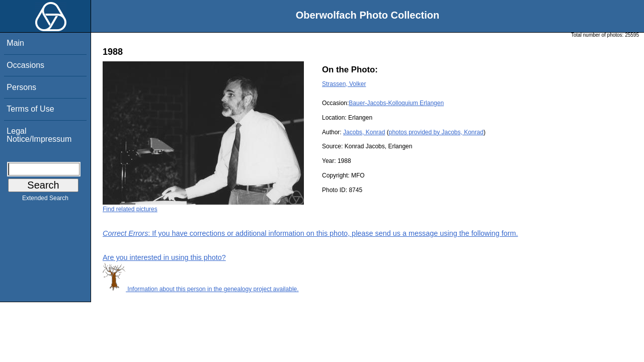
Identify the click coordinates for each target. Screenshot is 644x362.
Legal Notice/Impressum (39, 135)
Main (15, 43)
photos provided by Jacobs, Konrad (436, 132)
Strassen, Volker (344, 84)
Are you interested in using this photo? (164, 257)
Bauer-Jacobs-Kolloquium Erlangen (396, 103)
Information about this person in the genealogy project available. (201, 289)
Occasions (25, 65)
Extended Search (45, 200)
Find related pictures (130, 209)
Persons (21, 87)
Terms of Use (30, 109)
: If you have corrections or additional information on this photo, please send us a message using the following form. (310, 233)
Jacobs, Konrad (364, 132)
